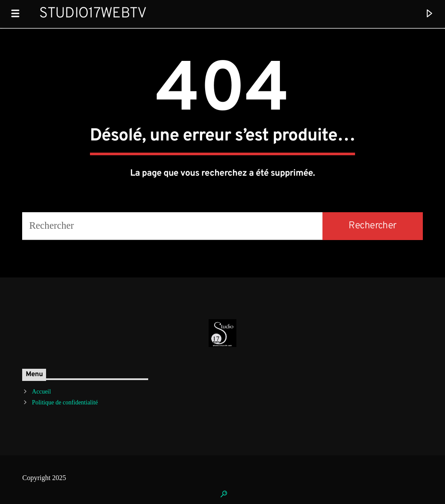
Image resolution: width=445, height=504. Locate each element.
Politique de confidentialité (65, 402)
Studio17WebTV (93, 14)
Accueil (42, 392)
